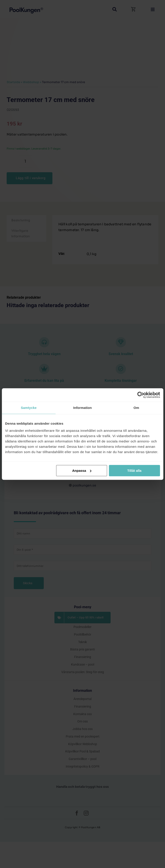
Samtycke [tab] (29, 408)
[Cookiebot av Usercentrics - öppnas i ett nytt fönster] (140, 395)
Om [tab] (136, 408)
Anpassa (82, 471)
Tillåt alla (134, 471)
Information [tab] (83, 408)
